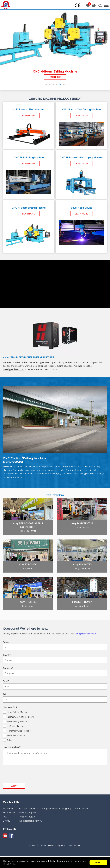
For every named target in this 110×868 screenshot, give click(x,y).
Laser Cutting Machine (15, 712)
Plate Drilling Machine (15, 721)
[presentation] (25, 772)
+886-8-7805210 (27, 813)
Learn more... (10, 864)
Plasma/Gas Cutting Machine (19, 717)
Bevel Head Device (14, 735)
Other (8, 740)
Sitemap (77, 846)
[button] (46, 84)
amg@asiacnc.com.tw (86, 634)
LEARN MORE (55, 77)
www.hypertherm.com (13, 369)
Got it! (98, 863)
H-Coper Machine (13, 726)
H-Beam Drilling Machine (17, 731)
